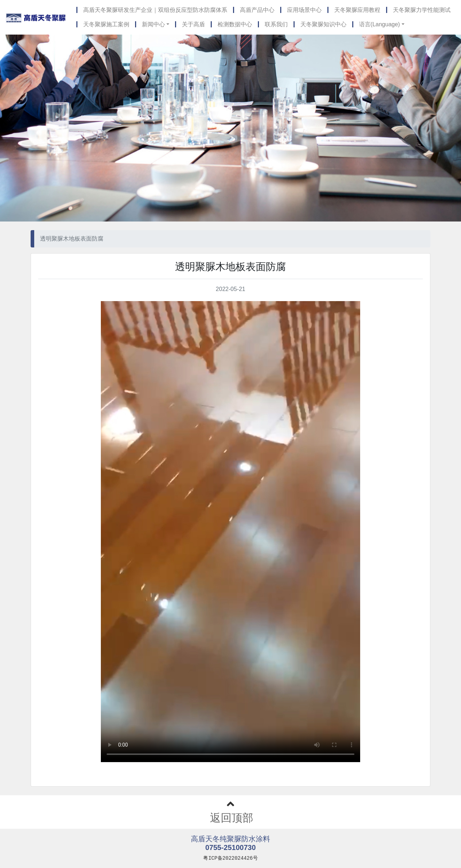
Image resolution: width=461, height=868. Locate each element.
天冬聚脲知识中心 (323, 24)
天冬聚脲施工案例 (106, 24)
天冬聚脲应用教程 (357, 10)
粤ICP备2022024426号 (230, 858)
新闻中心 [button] (153, 24)
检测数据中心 (235, 24)
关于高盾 (193, 24)
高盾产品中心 (257, 10)
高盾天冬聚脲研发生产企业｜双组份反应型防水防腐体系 (155, 10)
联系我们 (276, 24)
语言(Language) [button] (380, 24)
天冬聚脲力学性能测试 (422, 10)
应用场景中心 (304, 10)
